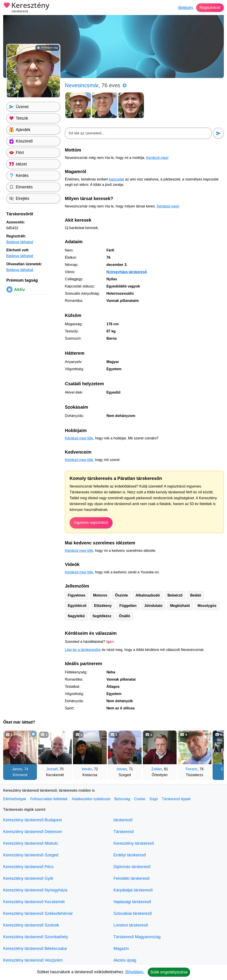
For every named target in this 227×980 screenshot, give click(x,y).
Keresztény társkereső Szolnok (31, 925)
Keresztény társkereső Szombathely (36, 937)
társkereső (123, 820)
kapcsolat (117, 179)
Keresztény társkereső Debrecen (33, 832)
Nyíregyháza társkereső (127, 272)
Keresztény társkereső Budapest (32, 820)
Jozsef (52, 769)
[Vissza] (11, 753)
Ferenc (192, 769)
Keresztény (26, 8)
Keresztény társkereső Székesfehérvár (38, 913)
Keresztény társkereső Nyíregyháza (35, 890)
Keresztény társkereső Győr (28, 878)
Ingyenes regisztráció (91, 522)
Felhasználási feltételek (49, 799)
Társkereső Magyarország (137, 937)
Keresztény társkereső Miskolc (31, 843)
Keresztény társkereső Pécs (28, 867)
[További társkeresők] (216, 753)
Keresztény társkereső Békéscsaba (35, 949)
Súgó (153, 799)
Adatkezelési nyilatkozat (91, 799)
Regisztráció (209, 8)
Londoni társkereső (131, 925)
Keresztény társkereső (134, 843)
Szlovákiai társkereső (133, 913)
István (87, 769)
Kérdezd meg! (157, 158)
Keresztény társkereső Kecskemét (34, 902)
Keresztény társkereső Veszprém (33, 960)
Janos (17, 769)
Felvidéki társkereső (132, 878)
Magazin (121, 949)
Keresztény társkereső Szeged (31, 855)
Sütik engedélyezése (169, 972)
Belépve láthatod (20, 242)
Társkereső (124, 832)
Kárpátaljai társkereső (133, 890)
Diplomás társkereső (132, 867)
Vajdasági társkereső (132, 902)
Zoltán (157, 769)
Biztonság (122, 799)
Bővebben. (135, 972)
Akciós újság (125, 960)
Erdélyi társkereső (130, 855)
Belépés (184, 8)
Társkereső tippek (176, 799)
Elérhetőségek (15, 799)
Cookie (140, 799)
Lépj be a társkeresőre (83, 650)
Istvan (122, 769)
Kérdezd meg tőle (79, 438)
